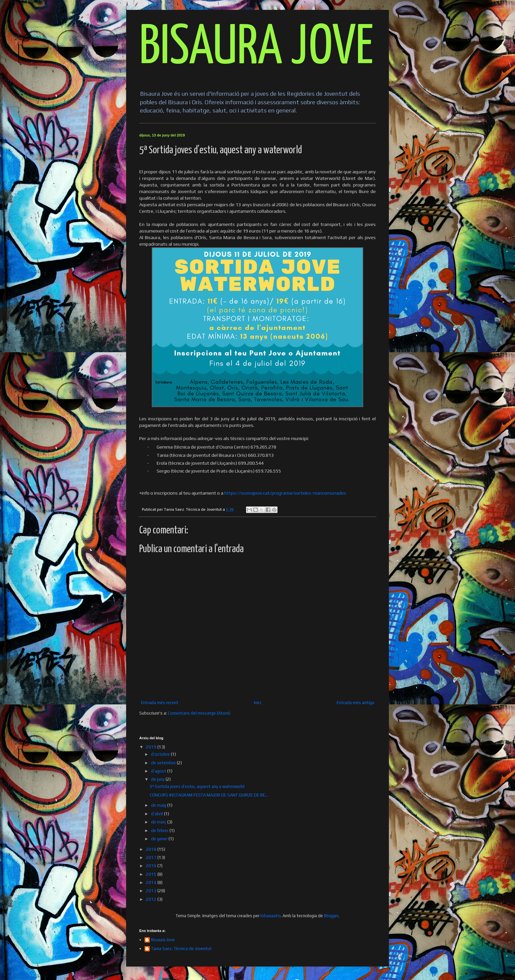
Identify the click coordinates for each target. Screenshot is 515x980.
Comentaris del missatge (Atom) (199, 713)
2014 (152, 882)
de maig (159, 805)
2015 (152, 874)
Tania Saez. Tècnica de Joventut (181, 949)
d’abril (157, 814)
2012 (152, 899)
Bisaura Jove (163, 940)
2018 (152, 849)
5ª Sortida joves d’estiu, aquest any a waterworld (197, 786)
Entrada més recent (160, 703)
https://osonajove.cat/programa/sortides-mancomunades (285, 493)
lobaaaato (270, 916)
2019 (152, 747)
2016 (152, 866)
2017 (152, 858)
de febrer (160, 831)
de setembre (164, 763)
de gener (160, 839)
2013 (152, 891)
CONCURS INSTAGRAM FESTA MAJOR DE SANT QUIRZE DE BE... (209, 795)
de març (159, 822)
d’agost (159, 771)
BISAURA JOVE (256, 48)
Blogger (331, 916)
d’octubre (161, 754)
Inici (257, 703)
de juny (158, 779)
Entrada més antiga (355, 703)
